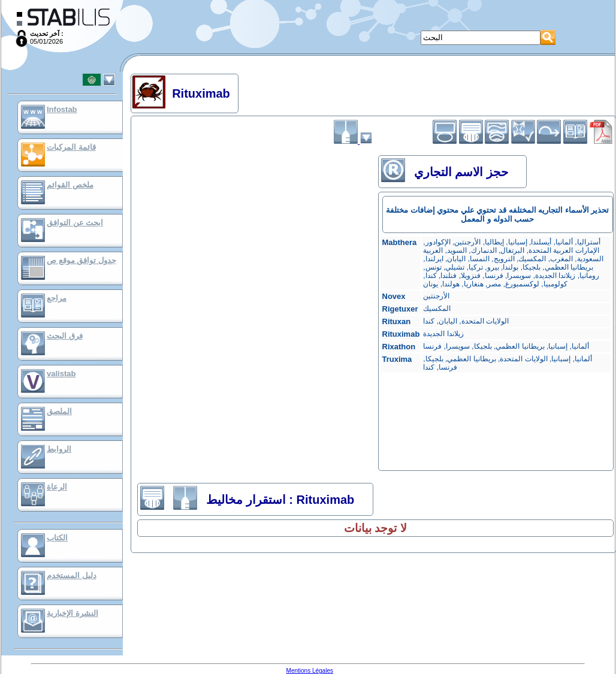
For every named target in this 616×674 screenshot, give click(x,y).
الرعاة (57, 487)
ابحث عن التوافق (75, 223)
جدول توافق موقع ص (81, 260)
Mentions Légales (310, 671)
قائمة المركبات (71, 147)
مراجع (57, 298)
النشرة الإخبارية (73, 613)
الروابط (59, 449)
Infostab (62, 109)
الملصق (59, 411)
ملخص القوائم (70, 185)
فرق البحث (65, 336)
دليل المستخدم (72, 575)
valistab (61, 374)
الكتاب (57, 538)
